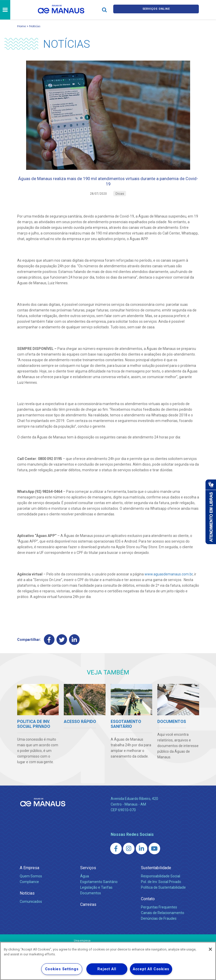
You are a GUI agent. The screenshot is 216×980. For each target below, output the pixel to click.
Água (85, 883)
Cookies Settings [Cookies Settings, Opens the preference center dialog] (62, 969)
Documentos (91, 900)
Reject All (107, 969)
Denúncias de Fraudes (159, 926)
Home (22, 26)
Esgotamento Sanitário (99, 889)
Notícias (35, 26)
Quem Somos (31, 883)
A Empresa (29, 875)
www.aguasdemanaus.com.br (169, 580)
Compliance (29, 889)
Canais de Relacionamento (163, 920)
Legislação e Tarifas (96, 895)
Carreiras (88, 912)
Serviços (88, 875)
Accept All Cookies (151, 969)
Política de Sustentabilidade (163, 895)
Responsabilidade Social (161, 883)
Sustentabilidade (156, 875)
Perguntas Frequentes (159, 914)
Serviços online (156, 10)
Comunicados (31, 909)
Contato (148, 906)
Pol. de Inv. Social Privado (161, 889)
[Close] (210, 949)
